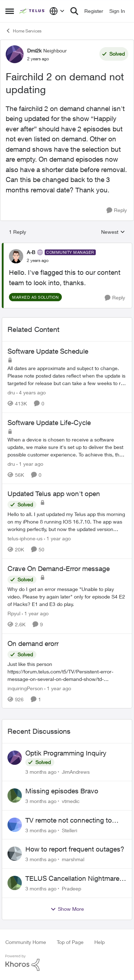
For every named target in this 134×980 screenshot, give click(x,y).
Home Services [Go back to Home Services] (23, 31)
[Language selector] (57, 11)
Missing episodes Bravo (62, 791)
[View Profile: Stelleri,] (15, 825)
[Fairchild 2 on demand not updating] (38, 261)
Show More (67, 909)
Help (100, 942)
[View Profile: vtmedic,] (15, 795)
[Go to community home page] (33, 11)
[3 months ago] (41, 772)
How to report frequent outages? (75, 849)
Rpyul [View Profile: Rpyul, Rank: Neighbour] (14, 613)
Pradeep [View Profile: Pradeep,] (71, 888)
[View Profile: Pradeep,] (15, 883)
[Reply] (117, 210)
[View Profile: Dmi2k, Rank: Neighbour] (15, 54)
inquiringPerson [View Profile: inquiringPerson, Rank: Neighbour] (25, 688)
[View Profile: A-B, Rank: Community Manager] (16, 256)
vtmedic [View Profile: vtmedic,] (71, 801)
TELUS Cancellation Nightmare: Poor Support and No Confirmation (73, 879)
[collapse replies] (67, 246)
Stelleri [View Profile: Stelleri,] (70, 830)
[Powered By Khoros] (67, 963)
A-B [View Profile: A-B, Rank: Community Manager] (31, 252)
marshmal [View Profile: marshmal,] (73, 859)
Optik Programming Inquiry (66, 753)
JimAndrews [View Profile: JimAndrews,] (76, 772)
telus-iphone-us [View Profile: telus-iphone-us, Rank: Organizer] (25, 538)
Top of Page (70, 942)
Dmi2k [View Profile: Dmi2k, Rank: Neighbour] (34, 50)
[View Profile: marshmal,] (15, 854)
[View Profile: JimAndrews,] (15, 758)
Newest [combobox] (113, 232)
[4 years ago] (31, 392)
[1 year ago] (30, 463)
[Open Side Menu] (10, 11)
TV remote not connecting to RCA (69, 820)
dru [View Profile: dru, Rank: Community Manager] (11, 392)
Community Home (26, 942)
